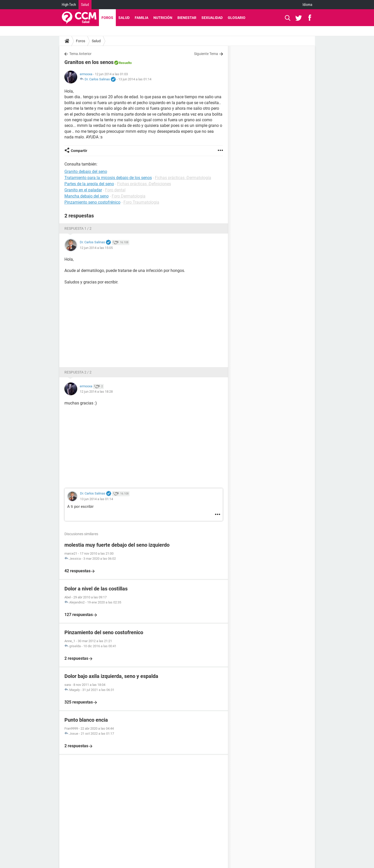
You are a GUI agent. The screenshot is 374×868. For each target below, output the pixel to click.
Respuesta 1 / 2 (78, 228)
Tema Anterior (80, 54)
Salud (85, 5)
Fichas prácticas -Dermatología (183, 178)
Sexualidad (212, 18)
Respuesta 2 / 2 (78, 372)
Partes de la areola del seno (89, 184)
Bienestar (187, 18)
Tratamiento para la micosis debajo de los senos (108, 178)
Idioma (308, 5)
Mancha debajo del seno (87, 196)
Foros (107, 18)
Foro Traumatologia (141, 202)
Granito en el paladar (83, 190)
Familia (141, 18)
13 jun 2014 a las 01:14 (135, 79)
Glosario (237, 18)
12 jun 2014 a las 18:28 (96, 392)
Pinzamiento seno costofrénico (92, 202)
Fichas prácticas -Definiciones (144, 184)
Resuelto (125, 63)
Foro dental (115, 190)
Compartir (79, 151)
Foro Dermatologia (129, 196)
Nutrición (163, 18)
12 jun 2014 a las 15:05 (96, 248)
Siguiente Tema (206, 54)
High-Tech (69, 5)
